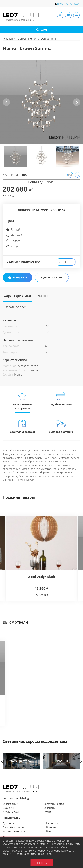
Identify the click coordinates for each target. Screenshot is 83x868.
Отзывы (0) (34, 295)
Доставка (8, 823)
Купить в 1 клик (52, 277)
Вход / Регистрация (69, 4)
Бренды (51, 827)
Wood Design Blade (42, 564)
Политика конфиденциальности (33, 854)
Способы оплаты (13, 827)
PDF (70, 175)
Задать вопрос (52, 295)
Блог (49, 831)
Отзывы (48, 812)
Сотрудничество (54, 804)
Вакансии (49, 808)
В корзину (18, 277)
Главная (8, 39)
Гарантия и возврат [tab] (22, 413)
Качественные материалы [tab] (22, 388)
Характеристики (15, 295)
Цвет (10, 221)
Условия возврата (14, 831)
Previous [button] (6, 105)
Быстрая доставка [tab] (61, 413)
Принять (41, 863)
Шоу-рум (8, 808)
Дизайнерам (11, 812)
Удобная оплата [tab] (61, 386)
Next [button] (77, 105)
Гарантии (52, 823)
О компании (10, 804)
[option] (41, 102)
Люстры (21, 39)
